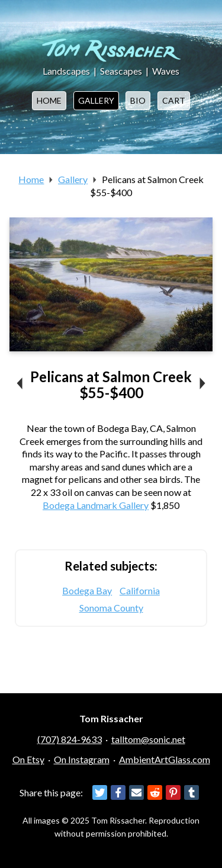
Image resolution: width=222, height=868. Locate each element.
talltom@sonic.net (148, 739)
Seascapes (121, 71)
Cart (174, 100)
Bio (138, 100)
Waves (166, 71)
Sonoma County (111, 608)
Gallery (96, 100)
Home (49, 100)
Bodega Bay (87, 590)
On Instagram (82, 759)
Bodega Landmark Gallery (96, 505)
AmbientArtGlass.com (165, 759)
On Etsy (28, 759)
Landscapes (66, 71)
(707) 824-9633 (70, 739)
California (140, 590)
